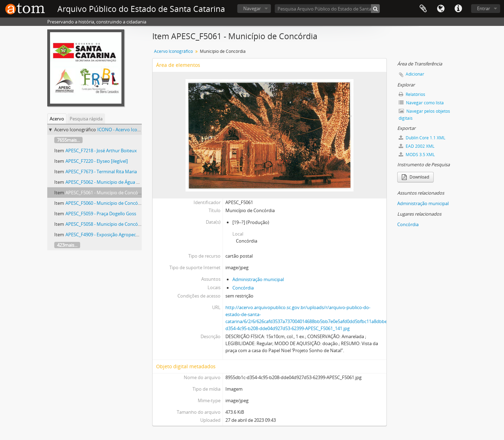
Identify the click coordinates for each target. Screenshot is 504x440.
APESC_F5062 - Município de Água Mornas (109, 182)
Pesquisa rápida (86, 119)
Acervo (57, 119)
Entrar (484, 8)
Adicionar (415, 74)
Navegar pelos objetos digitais (424, 115)
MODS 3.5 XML (417, 155)
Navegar (252, 8)
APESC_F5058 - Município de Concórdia (106, 224)
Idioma (441, 9)
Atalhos (458, 9)
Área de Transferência (423, 9)
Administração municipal (258, 279)
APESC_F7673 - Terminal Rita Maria (101, 172)
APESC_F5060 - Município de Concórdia (106, 203)
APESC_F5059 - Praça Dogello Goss (101, 214)
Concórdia (243, 288)
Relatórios (412, 94)
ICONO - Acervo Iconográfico (127, 130)
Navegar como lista (421, 103)
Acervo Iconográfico (173, 51)
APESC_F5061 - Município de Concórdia (106, 193)
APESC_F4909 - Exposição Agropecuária (106, 235)
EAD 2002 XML (416, 146)
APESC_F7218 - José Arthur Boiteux (101, 151)
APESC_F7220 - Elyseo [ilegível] (97, 161)
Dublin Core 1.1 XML (422, 138)
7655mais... (68, 140)
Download (415, 177)
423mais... (67, 245)
